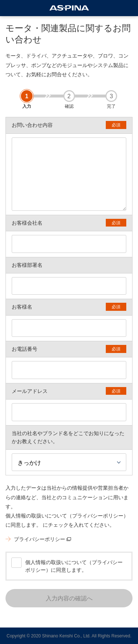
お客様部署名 (27, 265)
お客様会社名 (27, 223)
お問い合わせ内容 (32, 125)
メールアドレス (30, 391)
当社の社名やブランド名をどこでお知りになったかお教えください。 (68, 437)
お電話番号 (25, 349)
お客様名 (22, 307)
